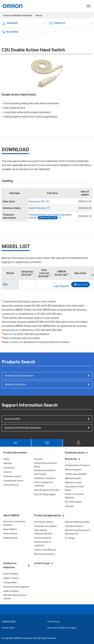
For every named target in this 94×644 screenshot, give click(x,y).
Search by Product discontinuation (23, 428)
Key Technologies (73, 502)
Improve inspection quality (77, 522)
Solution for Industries (10, 565)
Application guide (73, 478)
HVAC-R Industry (11, 591)
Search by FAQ (12, 419)
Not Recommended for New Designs (45, 472)
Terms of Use (53, 622)
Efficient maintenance (44, 554)
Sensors (7, 472)
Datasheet (10, 23)
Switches (8, 463)
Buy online (83, 285)
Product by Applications (48, 515)
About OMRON (10, 529)
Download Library (75, 453)
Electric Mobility (11, 574)
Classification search (13, 481)
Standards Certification (45, 478)
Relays (7, 459)
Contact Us (57, 23)
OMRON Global (9, 622)
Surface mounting (43, 538)
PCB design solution (44, 522)
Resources (71, 459)
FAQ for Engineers (73, 470)
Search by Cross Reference (19, 376)
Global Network (10, 538)
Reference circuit (73, 483)
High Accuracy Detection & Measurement (77, 532)
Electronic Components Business (14, 523)
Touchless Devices (74, 526)
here (11, 334)
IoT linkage (70, 538)
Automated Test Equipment (16, 587)
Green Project (42, 563)
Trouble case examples (76, 474)
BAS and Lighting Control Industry (15, 597)
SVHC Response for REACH (47, 490)
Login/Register (61, 286)
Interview (69, 506)
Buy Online (10, 32)
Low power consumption (46, 526)
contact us (15, 342)
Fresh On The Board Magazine (74, 496)
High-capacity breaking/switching (43, 532)
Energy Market (10, 583)
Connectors (9, 468)
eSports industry (11, 578)
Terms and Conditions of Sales (61, 628)
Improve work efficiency (45, 550)
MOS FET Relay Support (45, 494)
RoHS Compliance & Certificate (43, 484)
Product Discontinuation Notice (46, 465)
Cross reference (11, 485)
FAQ (16, 443)
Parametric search (12, 476)
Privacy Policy (8, 628)
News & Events (10, 534)
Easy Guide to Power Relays (74, 488)
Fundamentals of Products (77, 465)
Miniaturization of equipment (42, 544)
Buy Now (38, 459)
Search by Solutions (15, 384)
